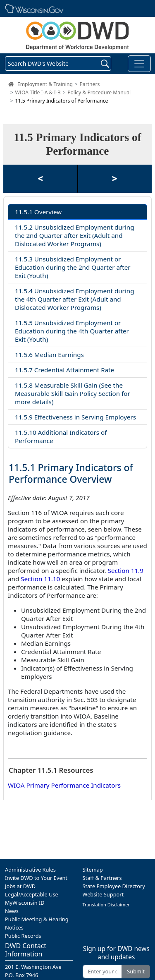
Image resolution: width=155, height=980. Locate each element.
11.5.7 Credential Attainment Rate (64, 370)
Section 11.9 (126, 570)
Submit (136, 971)
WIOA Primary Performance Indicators (64, 785)
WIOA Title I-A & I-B (38, 92)
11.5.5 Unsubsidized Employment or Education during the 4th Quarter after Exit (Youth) (72, 331)
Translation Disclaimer (106, 905)
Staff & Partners (102, 878)
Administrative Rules (30, 870)
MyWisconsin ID (25, 903)
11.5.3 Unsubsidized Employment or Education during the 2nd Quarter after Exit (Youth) (73, 267)
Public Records (23, 936)
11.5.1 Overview (38, 212)
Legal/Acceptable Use (32, 894)
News (12, 911)
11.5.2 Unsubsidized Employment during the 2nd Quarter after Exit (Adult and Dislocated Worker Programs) (75, 235)
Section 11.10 (40, 579)
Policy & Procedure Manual (99, 92)
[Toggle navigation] (139, 64)
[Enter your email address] (103, 972)
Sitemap (93, 870)
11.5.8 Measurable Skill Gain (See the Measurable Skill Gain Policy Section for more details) (73, 393)
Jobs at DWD (20, 886)
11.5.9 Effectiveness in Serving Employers (75, 417)
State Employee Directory (114, 886)
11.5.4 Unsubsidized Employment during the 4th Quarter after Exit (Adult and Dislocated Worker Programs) (75, 299)
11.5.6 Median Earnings (49, 355)
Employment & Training (45, 84)
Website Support (103, 894)
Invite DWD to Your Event (36, 878)
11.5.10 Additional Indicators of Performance (61, 436)
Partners (89, 84)
